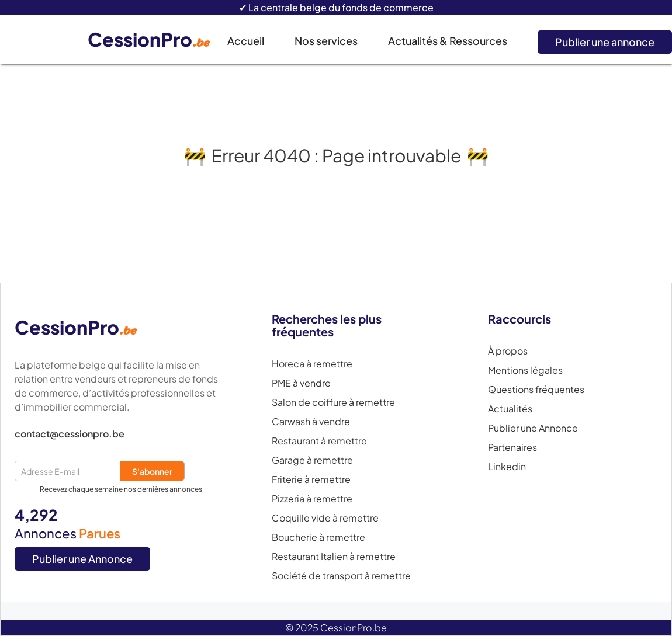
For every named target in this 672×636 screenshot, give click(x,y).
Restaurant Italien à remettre (334, 557)
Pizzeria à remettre (312, 499)
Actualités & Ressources (448, 41)
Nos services (326, 41)
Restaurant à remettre (319, 441)
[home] (157, 40)
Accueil (246, 41)
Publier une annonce (605, 42)
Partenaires (512, 447)
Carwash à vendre (311, 422)
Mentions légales (525, 370)
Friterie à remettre (311, 479)
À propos (508, 351)
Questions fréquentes (536, 390)
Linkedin (507, 467)
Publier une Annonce (82, 559)
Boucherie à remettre (318, 537)
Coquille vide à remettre (325, 518)
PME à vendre (301, 383)
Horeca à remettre (312, 364)
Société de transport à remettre (341, 576)
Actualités (510, 409)
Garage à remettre (312, 460)
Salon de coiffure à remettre (333, 402)
